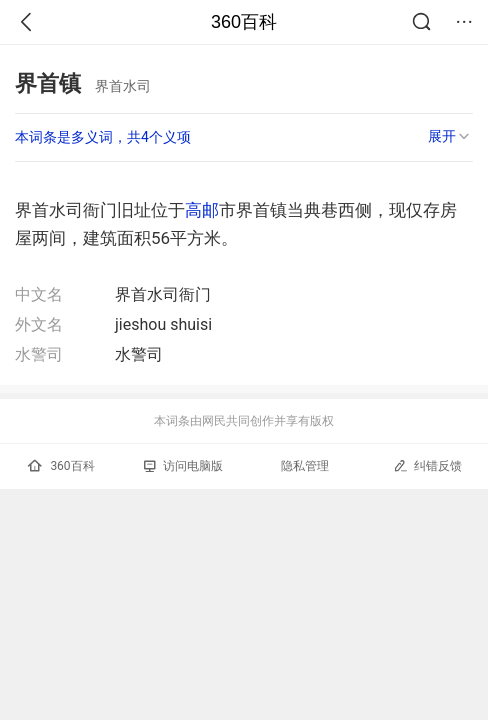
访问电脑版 (183, 466)
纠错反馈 (427, 465)
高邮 (202, 210)
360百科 (244, 22)
